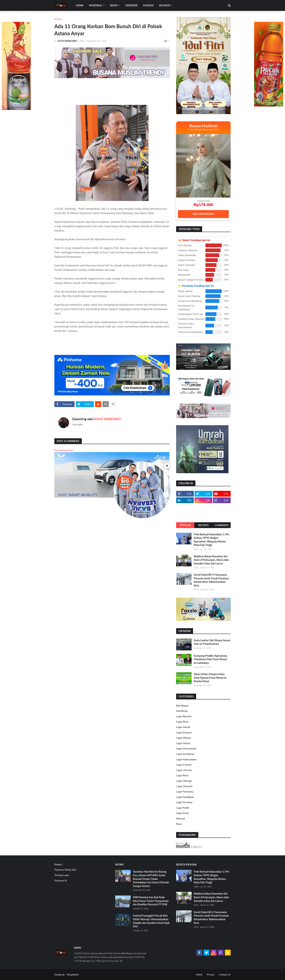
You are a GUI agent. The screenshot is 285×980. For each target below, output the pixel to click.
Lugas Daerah (183, 727)
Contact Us (225, 975)
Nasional (180, 818)
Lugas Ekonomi (184, 733)
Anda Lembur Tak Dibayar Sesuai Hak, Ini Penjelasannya (212, 642)
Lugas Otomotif (184, 786)
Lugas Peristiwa (184, 802)
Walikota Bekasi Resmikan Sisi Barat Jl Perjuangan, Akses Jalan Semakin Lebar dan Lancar (211, 560)
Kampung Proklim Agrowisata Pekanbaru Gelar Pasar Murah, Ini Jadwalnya (211, 659)
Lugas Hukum (183, 743)
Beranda (58, 19)
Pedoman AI (61, 881)
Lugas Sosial (182, 813)
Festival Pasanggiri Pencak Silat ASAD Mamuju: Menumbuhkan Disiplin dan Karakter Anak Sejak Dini (151, 921)
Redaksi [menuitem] (165, 5)
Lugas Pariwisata (185, 792)
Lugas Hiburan (183, 738)
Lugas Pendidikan (185, 797)
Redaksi (58, 864)
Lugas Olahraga (184, 781)
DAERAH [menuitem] (148, 5)
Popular (185, 525)
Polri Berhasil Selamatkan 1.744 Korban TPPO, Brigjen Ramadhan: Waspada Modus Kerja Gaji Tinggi (211, 540)
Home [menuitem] (80, 5)
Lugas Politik (183, 808)
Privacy (211, 975)
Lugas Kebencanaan (186, 759)
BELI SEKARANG (203, 214)
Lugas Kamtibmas (185, 754)
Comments (222, 525)
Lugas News (182, 722)
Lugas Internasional (186, 748)
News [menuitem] (114, 5)
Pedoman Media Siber (66, 870)
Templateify (73, 975)
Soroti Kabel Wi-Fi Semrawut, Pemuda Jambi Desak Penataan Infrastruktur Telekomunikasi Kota (211, 580)
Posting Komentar (64, 450)
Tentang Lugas (62, 875)
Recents (203, 525)
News (179, 824)
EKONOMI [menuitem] (132, 5)
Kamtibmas (182, 711)
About (199, 975)
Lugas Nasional (184, 716)
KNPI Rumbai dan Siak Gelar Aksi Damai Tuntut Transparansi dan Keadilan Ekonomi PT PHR (151, 901)
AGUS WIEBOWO (107, 419)
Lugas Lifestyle (184, 770)
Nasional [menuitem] (96, 5)
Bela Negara (182, 706)
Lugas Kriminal (184, 765)
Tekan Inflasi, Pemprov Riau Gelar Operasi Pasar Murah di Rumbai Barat (210, 678)
